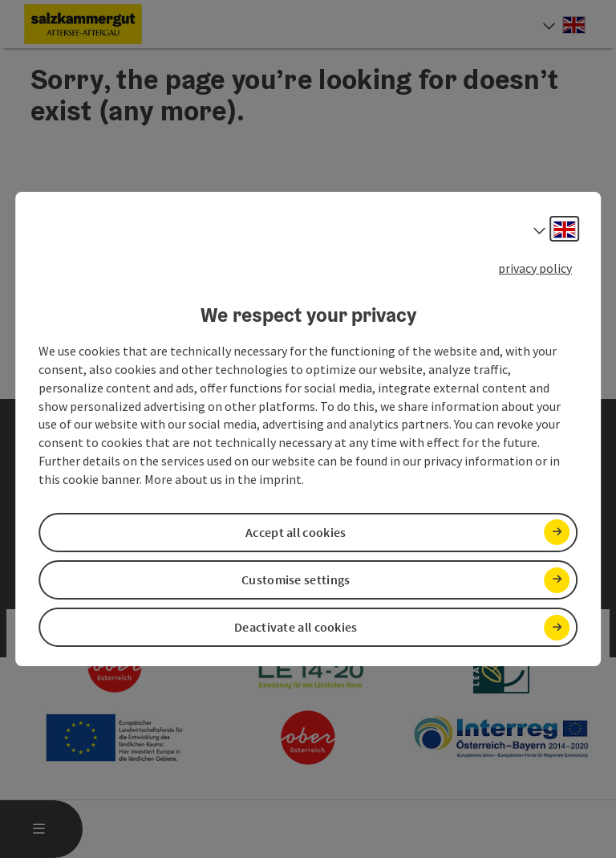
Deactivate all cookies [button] (296, 627)
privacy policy (535, 268)
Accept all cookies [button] (296, 532)
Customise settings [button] (296, 579)
